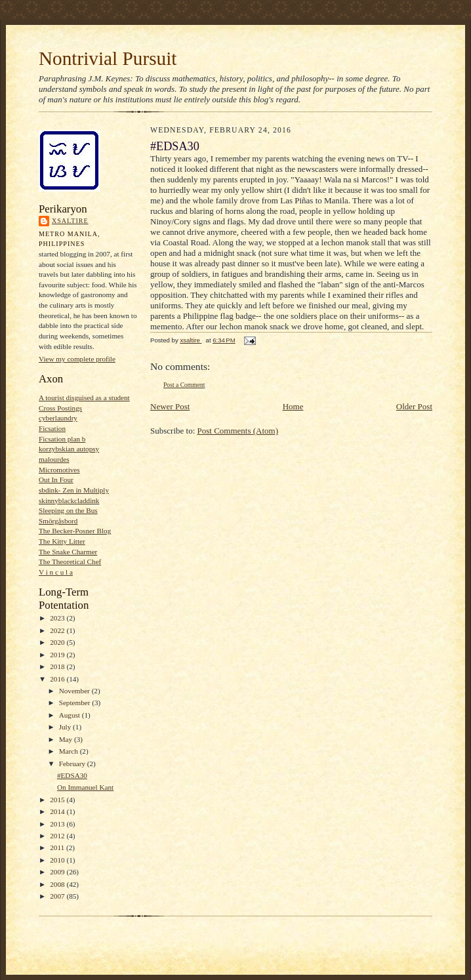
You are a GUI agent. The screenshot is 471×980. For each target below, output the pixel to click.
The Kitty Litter (62, 541)
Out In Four (56, 480)
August (71, 715)
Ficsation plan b (62, 439)
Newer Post (170, 406)
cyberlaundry (58, 418)
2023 (58, 618)
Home (293, 406)
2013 (58, 824)
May (67, 739)
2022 (58, 630)
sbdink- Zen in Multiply (74, 490)
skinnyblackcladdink (69, 500)
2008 (58, 884)
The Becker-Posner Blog (75, 531)
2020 (58, 642)
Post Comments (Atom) (238, 431)
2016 (58, 679)
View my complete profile (77, 359)
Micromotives (59, 470)
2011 (58, 847)
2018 (58, 666)
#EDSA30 (72, 775)
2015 (58, 800)
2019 (58, 655)
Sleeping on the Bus (68, 510)
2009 (58, 872)
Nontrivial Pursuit (108, 58)
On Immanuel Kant (85, 787)
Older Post (414, 406)
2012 (58, 836)
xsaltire (70, 221)
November (75, 691)
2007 (58, 896)
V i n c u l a (56, 572)
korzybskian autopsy (69, 449)
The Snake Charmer (68, 552)
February (73, 764)
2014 (58, 811)
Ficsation (52, 428)
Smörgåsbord (58, 521)
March (70, 751)
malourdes (54, 459)
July (66, 727)
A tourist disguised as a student (84, 398)
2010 (58, 860)
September (76, 703)
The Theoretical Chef (70, 561)
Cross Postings (60, 408)
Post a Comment (184, 385)
